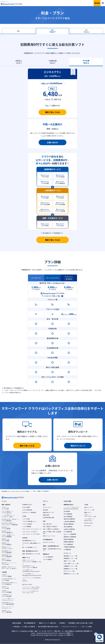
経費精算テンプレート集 (70, 558)
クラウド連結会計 (7, 560)
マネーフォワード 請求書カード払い (32, 562)
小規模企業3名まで (52, 62)
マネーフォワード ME (90, 516)
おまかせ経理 (26, 507)
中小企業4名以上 (86, 62)
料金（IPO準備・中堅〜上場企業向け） (52, 533)
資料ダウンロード (78, 446)
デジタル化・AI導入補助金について (31, 544)
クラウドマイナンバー (8, 600)
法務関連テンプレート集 (70, 566)
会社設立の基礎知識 (69, 529)
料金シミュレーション (49, 536)
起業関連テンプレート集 (70, 569)
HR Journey (88, 525)
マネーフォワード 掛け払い (9, 568)
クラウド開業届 (27, 527)
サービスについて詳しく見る (51, 296)
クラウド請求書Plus (7, 532)
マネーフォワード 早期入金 (30, 567)
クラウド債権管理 (8, 536)
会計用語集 (67, 511)
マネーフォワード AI (31, 592)
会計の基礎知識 (68, 516)
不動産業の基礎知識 (69, 547)
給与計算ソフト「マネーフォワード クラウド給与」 (16, 491)
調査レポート (88, 512)
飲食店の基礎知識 (69, 539)
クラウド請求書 (6, 528)
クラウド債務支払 (7, 544)
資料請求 (97, 3)
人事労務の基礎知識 (69, 521)
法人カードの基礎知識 (70, 534)
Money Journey (89, 523)
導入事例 (45, 510)
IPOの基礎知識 (68, 532)
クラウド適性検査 (7, 611)
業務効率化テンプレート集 (71, 574)
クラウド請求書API (48, 557)
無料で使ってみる (53, 112)
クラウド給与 (5, 588)
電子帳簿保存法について (29, 541)
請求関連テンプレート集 (70, 556)
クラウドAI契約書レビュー (30, 521)
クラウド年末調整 (7, 592)
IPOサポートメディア (49, 542)
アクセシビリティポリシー (70, 627)
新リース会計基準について (30, 547)
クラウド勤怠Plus (9, 584)
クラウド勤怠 (9, 580)
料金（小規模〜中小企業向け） (52, 529)
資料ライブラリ (89, 507)
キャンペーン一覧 (89, 510)
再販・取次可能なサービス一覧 (31, 554)
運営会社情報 (17, 623)
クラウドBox (9, 564)
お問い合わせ (52, 142)
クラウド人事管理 (7, 576)
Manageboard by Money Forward (32, 575)
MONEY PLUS (89, 520)
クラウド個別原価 (7, 556)
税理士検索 (46, 515)
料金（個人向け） (48, 524)
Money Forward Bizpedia (72, 508)
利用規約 (62, 623)
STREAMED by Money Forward (31, 571)
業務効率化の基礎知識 (70, 537)
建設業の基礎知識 (69, 542)
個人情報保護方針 (30, 623)
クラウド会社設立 (27, 524)
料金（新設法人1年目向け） (51, 527)
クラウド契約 (26, 519)
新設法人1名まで (19, 62)
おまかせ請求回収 (27, 510)
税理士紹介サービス (49, 512)
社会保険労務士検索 (49, 517)
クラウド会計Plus (8, 512)
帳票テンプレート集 (69, 561)
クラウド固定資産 (7, 552)
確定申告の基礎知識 (69, 519)
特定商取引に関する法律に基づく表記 (81, 623)
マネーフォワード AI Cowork (31, 588)
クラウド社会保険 (7, 596)
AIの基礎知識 (67, 549)
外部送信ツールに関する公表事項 (24, 627)
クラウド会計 (5, 508)
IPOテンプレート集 (69, 571)
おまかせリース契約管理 (29, 512)
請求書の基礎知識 (69, 524)
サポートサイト (47, 507)
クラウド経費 (6, 540)
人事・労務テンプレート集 (71, 564)
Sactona (32, 579)
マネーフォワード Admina (30, 532)
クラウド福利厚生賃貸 (8, 603)
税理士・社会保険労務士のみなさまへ (52, 550)
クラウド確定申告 (10, 520)
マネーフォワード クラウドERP (31, 534)
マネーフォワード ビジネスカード (32, 529)
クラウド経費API (48, 559)
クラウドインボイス (7, 548)
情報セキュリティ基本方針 (48, 623)
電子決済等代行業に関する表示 (48, 627)
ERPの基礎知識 (68, 514)
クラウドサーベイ (8, 607)
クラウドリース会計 (8, 516)
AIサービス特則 (87, 627)
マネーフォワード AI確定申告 (10, 524)
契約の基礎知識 (68, 527)
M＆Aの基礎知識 (68, 544)
